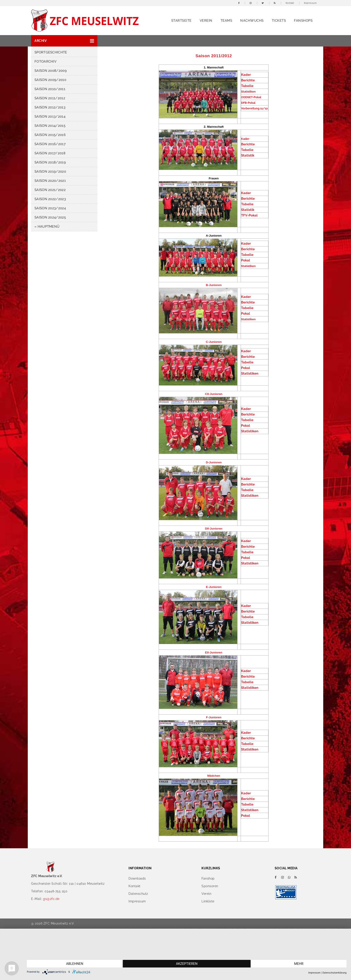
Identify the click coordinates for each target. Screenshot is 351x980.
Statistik (248, 155)
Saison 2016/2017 (50, 144)
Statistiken (250, 373)
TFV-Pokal (249, 215)
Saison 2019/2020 (50, 172)
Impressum (310, 3)
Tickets (279, 21)
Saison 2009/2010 (50, 80)
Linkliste (208, 901)
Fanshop (208, 878)
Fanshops (303, 21)
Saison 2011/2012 (50, 98)
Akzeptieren (187, 964)
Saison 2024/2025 (50, 217)
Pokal (246, 260)
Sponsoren (210, 886)
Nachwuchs (252, 21)
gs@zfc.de (51, 899)
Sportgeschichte (51, 52)
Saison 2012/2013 (50, 107)
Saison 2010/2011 (50, 89)
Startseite (181, 21)
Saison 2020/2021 (50, 181)
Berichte (248, 80)
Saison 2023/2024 (50, 208)
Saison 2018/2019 (50, 162)
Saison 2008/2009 (51, 71)
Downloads (137, 878)
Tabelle (247, 86)
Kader (246, 75)
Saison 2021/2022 (50, 190)
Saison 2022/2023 (50, 199)
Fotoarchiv (45, 62)
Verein (206, 21)
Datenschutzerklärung (335, 973)
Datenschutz (138, 894)
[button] (64, 41)
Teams (226, 21)
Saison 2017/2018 (50, 153)
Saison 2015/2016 (50, 135)
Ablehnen (75, 964)
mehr (299, 964)
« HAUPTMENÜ (47, 227)
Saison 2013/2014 (50, 117)
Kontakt (290, 3)
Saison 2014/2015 (50, 126)
